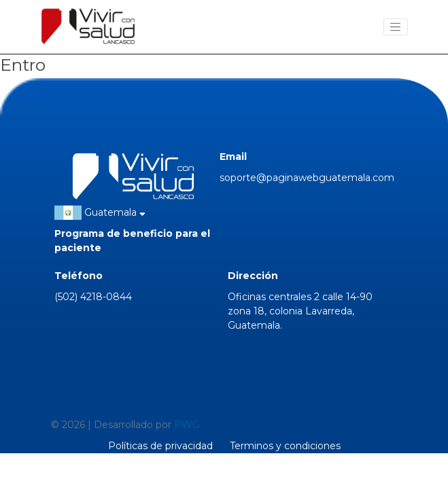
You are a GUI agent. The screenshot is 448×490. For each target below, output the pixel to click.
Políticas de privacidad (160, 446)
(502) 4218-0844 (93, 297)
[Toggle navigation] (396, 27)
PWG (187, 425)
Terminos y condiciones (285, 446)
